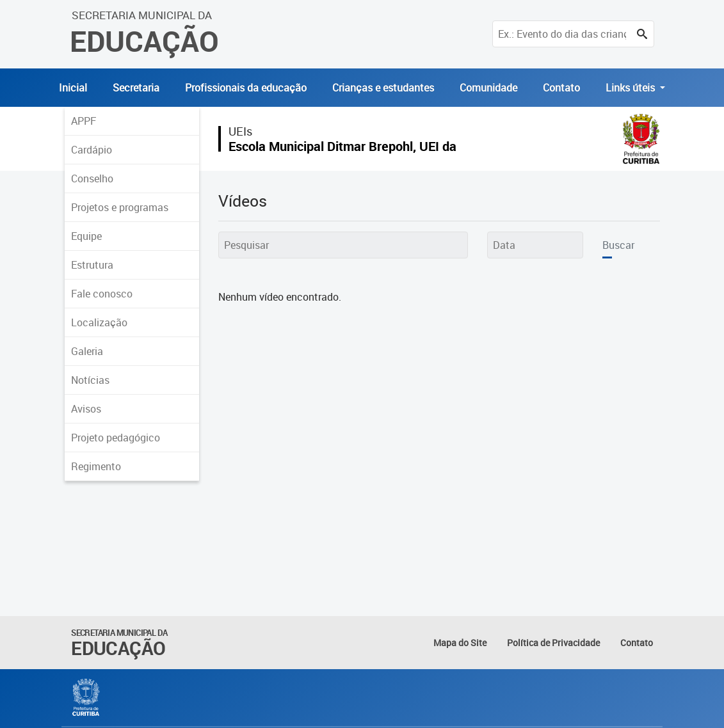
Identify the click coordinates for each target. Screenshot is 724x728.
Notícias (90, 380)
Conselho (92, 178)
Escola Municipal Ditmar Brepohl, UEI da (342, 146)
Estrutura (92, 265)
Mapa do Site (460, 643)
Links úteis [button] (631, 88)
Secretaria (136, 88)
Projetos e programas (120, 207)
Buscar (618, 245)
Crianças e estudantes (383, 88)
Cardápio (92, 150)
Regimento (96, 466)
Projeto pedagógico (116, 438)
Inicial (73, 88)
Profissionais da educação (246, 88)
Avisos (86, 409)
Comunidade (488, 88)
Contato (561, 88)
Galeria (87, 351)
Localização (99, 322)
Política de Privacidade (553, 643)
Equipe (86, 236)
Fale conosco (102, 294)
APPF (84, 121)
